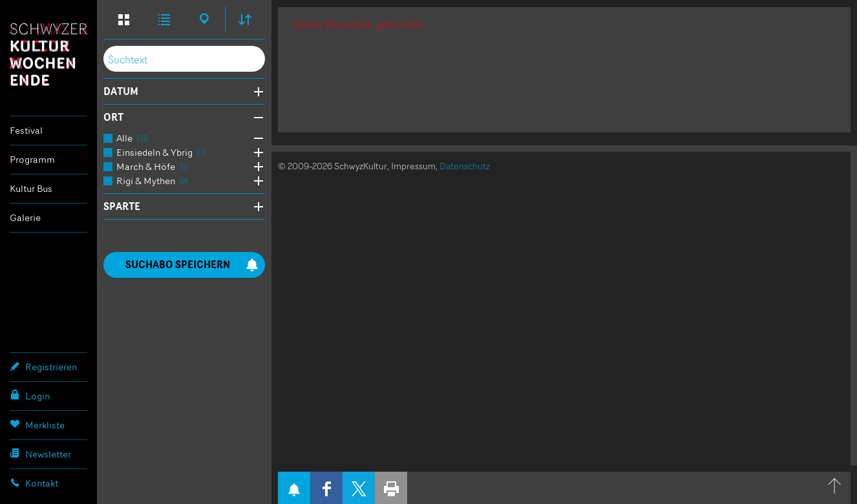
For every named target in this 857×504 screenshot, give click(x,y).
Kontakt (34, 483)
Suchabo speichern (192, 265)
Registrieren (43, 366)
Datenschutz (465, 166)
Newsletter (40, 454)
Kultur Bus (31, 188)
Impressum (413, 166)
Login (30, 395)
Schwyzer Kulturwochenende (48, 54)
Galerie (25, 217)
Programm (32, 159)
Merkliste (37, 425)
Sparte (122, 207)
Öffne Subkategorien (255, 139)
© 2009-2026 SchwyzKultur (333, 166)
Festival (26, 130)
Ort (113, 118)
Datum (121, 92)
